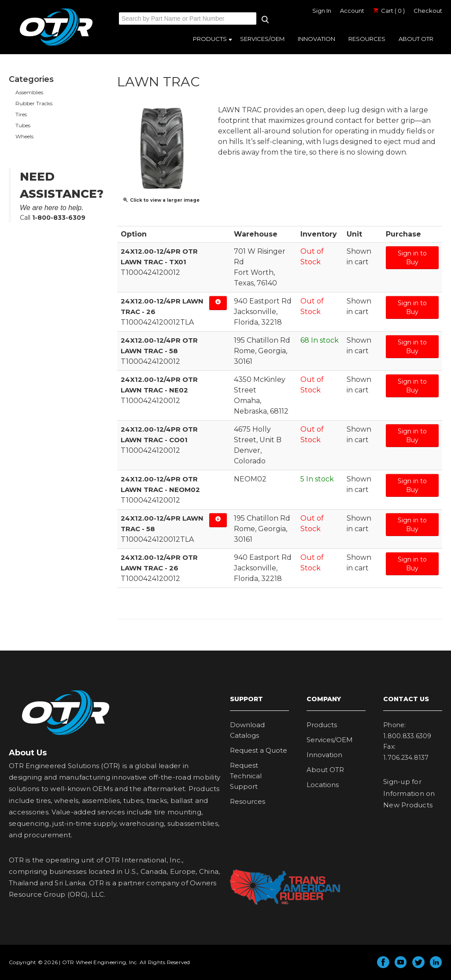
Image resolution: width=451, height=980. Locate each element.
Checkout (428, 11)
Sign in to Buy (412, 258)
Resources (367, 39)
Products (210, 39)
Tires (21, 114)
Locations (323, 785)
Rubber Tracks (34, 103)
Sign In (322, 11)
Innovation (316, 39)
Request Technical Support (246, 776)
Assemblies (29, 92)
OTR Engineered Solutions (56, 45)
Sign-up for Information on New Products (409, 793)
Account (352, 11)
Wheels (24, 136)
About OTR (416, 39)
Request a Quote (259, 750)
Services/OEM (262, 39)
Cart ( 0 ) (389, 11)
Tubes (23, 125)
